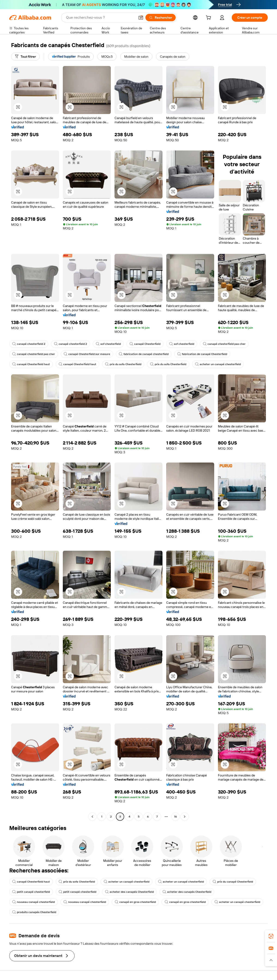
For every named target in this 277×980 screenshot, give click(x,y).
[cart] (209, 18)
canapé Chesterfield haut (31, 364)
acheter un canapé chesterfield (218, 364)
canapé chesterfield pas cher (224, 344)
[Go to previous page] (92, 817)
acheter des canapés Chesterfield (129, 892)
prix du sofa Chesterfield (123, 364)
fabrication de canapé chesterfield (144, 354)
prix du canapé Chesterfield (233, 882)
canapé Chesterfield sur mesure (87, 354)
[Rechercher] (161, 18)
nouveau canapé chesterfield (33, 902)
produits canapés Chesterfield (34, 912)
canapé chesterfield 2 (29, 344)
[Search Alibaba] (100, 18)
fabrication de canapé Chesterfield (202, 354)
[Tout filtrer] (25, 57)
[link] (271, 936)
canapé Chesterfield (145, 344)
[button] (141, 18)
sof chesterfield (108, 344)
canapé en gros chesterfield (135, 902)
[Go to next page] (185, 817)
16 (175, 817)
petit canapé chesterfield (31, 892)
